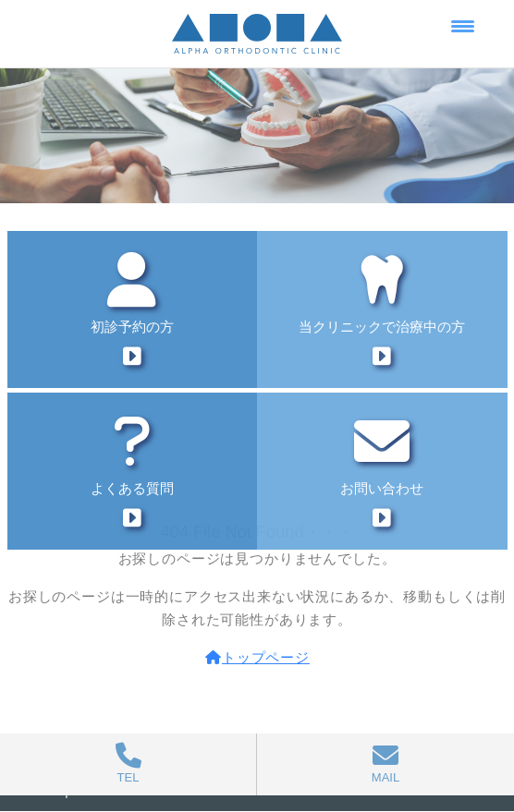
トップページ (257, 657)
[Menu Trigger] (463, 25)
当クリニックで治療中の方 (383, 310)
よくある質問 (132, 472)
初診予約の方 (132, 310)
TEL (128, 764)
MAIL (385, 764)
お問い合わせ (383, 472)
